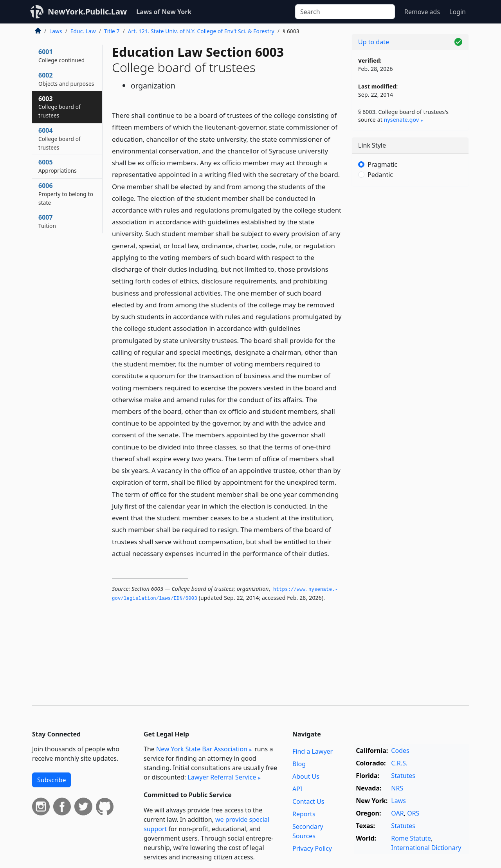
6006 (66, 194)
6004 (59, 139)
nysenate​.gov (401, 120)
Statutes (403, 776)
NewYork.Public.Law (87, 12)
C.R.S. (399, 763)
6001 (61, 56)
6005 (58, 166)
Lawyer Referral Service (222, 777)
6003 (59, 107)
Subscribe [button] (51, 780)
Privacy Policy (312, 848)
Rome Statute (411, 838)
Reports (304, 814)
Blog (299, 764)
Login (458, 12)
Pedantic (380, 175)
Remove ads (422, 12)
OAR (397, 813)
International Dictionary (426, 848)
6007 (47, 221)
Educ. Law (83, 31)
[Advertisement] (410, 315)
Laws (56, 31)
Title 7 (112, 31)
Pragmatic (382, 164)
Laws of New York (164, 12)
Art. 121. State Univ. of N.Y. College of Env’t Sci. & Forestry (201, 31)
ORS (413, 813)
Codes (400, 751)
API (297, 789)
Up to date (374, 42)
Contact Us (308, 801)
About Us (306, 776)
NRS (397, 788)
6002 (66, 79)
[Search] (345, 12)
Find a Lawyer (313, 751)
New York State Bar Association (202, 749)
